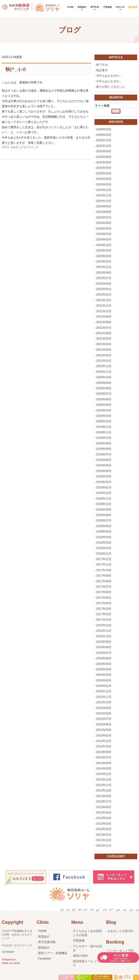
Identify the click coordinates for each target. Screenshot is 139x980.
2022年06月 (104, 284)
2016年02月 (104, 680)
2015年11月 (104, 697)
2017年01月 (104, 620)
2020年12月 (104, 366)
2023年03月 (104, 256)
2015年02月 (104, 735)
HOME (43, 931)
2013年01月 (104, 835)
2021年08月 (104, 322)
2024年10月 (104, 201)
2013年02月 (104, 829)
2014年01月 (104, 774)
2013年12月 (104, 780)
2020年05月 (104, 405)
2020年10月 (104, 377)
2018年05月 (104, 532)
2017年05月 (104, 598)
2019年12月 (104, 427)
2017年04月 (104, 603)
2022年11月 (104, 267)
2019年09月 (104, 443)
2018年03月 (104, 543)
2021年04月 (104, 344)
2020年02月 (104, 421)
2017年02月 (104, 614)
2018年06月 (104, 526)
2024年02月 (104, 239)
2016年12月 (104, 625)
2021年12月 (104, 300)
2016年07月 (104, 653)
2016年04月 (104, 669)
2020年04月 (104, 410)
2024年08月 (104, 212)
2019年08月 (104, 449)
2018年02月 (104, 548)
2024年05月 (104, 229)
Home (70, 7)
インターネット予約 (121, 951)
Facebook (45, 959)
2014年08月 (104, 752)
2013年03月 (104, 824)
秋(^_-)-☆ (16, 69)
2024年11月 (104, 195)
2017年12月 (104, 559)
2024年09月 (104, 206)
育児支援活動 (47, 942)
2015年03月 (104, 730)
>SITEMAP (8, 952)
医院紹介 (44, 937)
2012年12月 (104, 840)
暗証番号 (102, 70)
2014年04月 (104, 763)
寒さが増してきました (111, 87)
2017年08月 (104, 581)
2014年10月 (104, 746)
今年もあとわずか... (109, 76)
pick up (120, 7)
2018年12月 (104, 493)
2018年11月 (104, 499)
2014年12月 (104, 741)
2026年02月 (104, 135)
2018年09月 (104, 510)
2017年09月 (104, 576)
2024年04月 (104, 234)
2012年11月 (104, 846)
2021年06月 (104, 333)
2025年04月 (104, 168)
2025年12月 (104, 140)
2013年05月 (104, 813)
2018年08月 (104, 515)
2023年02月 (104, 262)
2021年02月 (104, 355)
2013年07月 (104, 801)
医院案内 (82, 7)
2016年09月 (104, 642)
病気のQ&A (80, 956)
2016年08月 (104, 647)
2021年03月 (104, 350)
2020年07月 (104, 394)
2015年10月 (104, 702)
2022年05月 (104, 289)
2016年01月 (104, 686)
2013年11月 (104, 785)
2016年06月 (104, 658)
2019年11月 (104, 432)
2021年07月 (104, 328)
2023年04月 (104, 250)
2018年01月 (104, 554)
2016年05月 (104, 664)
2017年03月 (104, 609)
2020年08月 (104, 388)
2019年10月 (104, 438)
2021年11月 (104, 306)
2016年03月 (104, 675)
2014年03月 (104, 768)
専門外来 (95, 7)
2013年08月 (104, 796)
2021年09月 (104, 317)
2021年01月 (104, 361)
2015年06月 (104, 724)
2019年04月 (104, 471)
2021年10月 (104, 311)
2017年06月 (104, 592)
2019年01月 (104, 487)
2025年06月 (104, 157)
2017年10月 (104, 570)
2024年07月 (104, 217)
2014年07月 (104, 757)
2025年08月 (104, 151)
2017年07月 (104, 587)
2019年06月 (104, 460)
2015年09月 (104, 708)
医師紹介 (44, 948)
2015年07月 (104, 719)
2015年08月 (104, 713)
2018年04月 (104, 537)
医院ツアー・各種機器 (53, 953)
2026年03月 (104, 129)
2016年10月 (104, 636)
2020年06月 (104, 399)
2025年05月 (104, 162)
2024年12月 (104, 190)
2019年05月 (104, 465)
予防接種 (107, 7)
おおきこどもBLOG (120, 931)
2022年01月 (104, 295)
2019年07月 (104, 454)
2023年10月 (104, 245)
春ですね (102, 65)
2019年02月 (104, 482)
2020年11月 (104, 372)
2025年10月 (104, 146)
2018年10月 (104, 504)
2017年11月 (104, 565)
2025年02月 (104, 179)
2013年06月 (104, 807)
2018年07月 (104, 520)
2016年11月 (104, 631)
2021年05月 (104, 339)
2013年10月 (104, 790)
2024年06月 (104, 223)
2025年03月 (104, 173)
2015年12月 (104, 691)
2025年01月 (104, 184)
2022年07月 (104, 278)
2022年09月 (104, 273)
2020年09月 (104, 383)
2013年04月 (104, 818)
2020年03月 (104, 416)
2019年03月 (104, 476)
